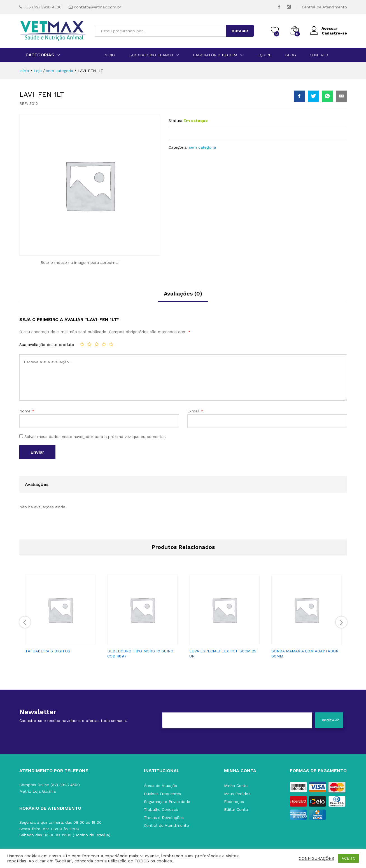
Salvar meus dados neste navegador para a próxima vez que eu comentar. (95, 437)
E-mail (195, 411)
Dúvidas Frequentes (162, 794)
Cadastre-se (334, 33)
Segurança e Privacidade (167, 802)
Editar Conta (236, 809)
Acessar (324, 28)
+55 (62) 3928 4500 (43, 7)
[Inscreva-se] (329, 720)
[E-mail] (237, 721)
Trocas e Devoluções (164, 818)
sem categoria (202, 147)
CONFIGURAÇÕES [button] (316, 858)
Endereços (234, 802)
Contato (319, 55)
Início (109, 55)
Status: (175, 121)
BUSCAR (240, 31)
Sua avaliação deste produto (47, 345)
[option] (60, 616)
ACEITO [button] (349, 858)
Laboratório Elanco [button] (151, 55)
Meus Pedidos (237, 794)
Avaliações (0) (183, 294)
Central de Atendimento (324, 7)
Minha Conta (236, 786)
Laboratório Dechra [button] (215, 55)
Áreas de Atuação (161, 786)
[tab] (183, 296)
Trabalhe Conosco (161, 809)
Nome (27, 411)
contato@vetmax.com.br (98, 7)
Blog (291, 55)
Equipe (264, 55)
